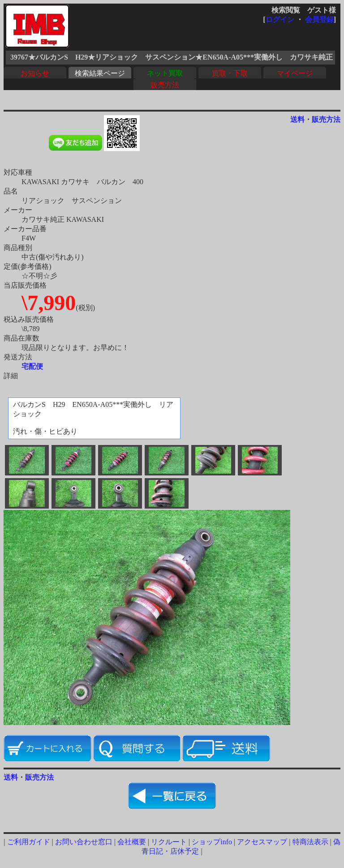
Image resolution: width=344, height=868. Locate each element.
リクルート (169, 842)
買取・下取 (230, 73)
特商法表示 (310, 842)
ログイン (280, 19)
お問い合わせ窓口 (84, 842)
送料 (297, 119)
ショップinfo (212, 842)
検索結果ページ (100, 73)
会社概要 (132, 842)
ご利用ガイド (29, 842)
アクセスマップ (262, 842)
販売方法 (165, 85)
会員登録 (319, 19)
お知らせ (35, 73)
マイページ (295, 73)
